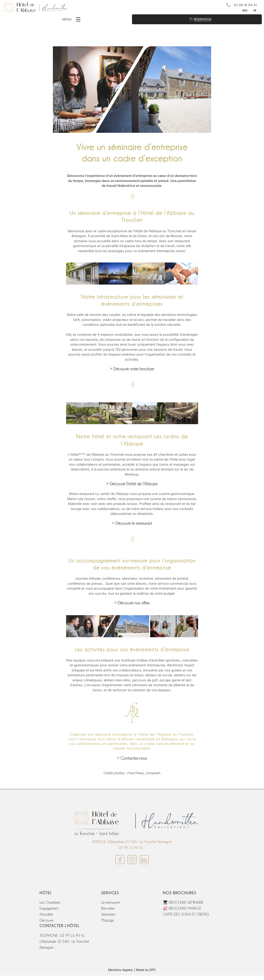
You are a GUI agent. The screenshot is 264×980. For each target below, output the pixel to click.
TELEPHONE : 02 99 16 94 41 (62, 936)
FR (255, 10)
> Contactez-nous (132, 758)
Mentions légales (121, 970)
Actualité (46, 914)
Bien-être (108, 908)
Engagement (49, 908)
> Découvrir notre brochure (132, 369)
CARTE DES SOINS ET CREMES (186, 914)
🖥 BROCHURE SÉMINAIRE (183, 902)
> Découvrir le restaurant (132, 524)
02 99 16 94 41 (245, 5)
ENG (245, 10)
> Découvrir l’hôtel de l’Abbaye (132, 484)
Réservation (203, 19)
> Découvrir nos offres (132, 603)
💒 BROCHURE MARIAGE (182, 908)
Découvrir (47, 920)
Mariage (107, 920)
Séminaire (108, 914)
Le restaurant (111, 902)
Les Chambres (50, 902)
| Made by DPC (145, 970)
